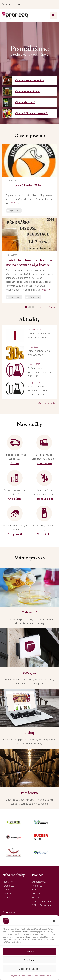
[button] (54, 921)
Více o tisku (44, 534)
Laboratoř (7, 882)
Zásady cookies (14, 976)
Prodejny (7, 894)
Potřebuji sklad (44, 499)
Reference (37, 886)
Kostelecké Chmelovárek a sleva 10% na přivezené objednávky (29, 262)
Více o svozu (44, 463)
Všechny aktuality (46, 403)
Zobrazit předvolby (30, 969)
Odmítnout (30, 960)
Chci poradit (15, 534)
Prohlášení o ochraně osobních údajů (36, 976)
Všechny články (48, 307)
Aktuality (36, 894)
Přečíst (14, 203)
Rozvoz (15, 463)
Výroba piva (15, 210)
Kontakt (36, 897)
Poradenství (8, 886)
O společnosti (39, 882)
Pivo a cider (34, 297)
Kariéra (35, 890)
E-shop (6, 890)
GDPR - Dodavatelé (42, 905)
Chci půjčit (15, 499)
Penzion (6, 897)
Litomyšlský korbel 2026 (23, 185)
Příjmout (29, 951)
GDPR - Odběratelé (42, 901)
